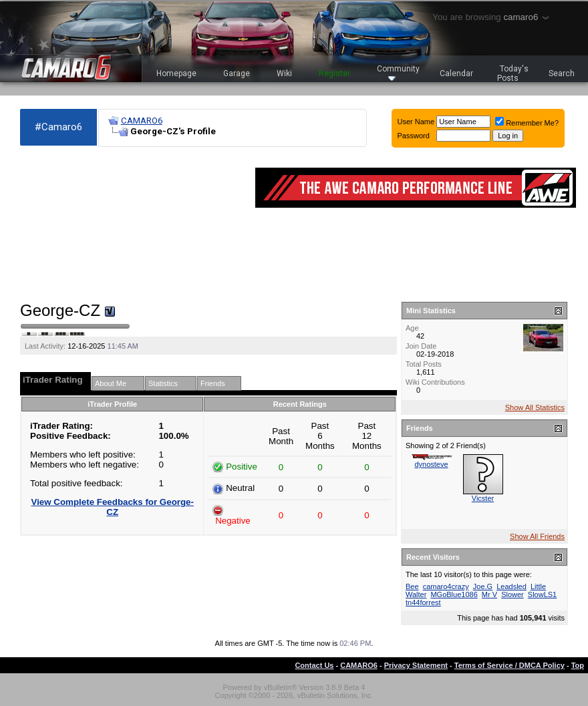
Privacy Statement (416, 665)
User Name (416, 122)
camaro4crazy (446, 586)
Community (398, 72)
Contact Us (314, 665)
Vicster (483, 498)
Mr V (489, 594)
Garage (237, 73)
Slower (512, 594)
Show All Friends (537, 536)
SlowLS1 (542, 594)
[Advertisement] (94, 224)
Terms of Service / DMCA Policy (509, 665)
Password (414, 136)
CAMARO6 (142, 121)
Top (578, 665)
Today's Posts (513, 73)
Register (334, 73)
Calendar (456, 73)
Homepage (176, 73)
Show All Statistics (535, 407)
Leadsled (511, 586)
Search (562, 73)
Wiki (284, 73)
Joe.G (483, 586)
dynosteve (431, 464)
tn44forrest (423, 602)
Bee (412, 586)
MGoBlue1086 (454, 594)
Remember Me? (527, 123)
